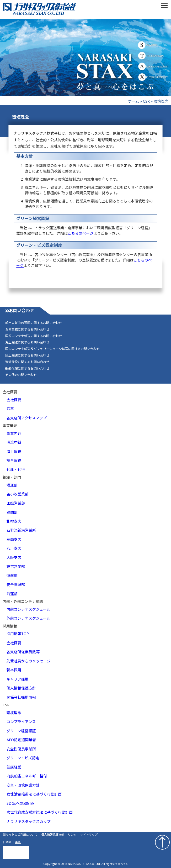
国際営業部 (16, 503)
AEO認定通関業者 (21, 740)
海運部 (12, 594)
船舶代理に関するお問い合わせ (27, 369)
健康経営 (14, 767)
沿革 (10, 409)
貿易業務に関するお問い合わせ (27, 330)
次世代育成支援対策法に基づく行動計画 (40, 812)
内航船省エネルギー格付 (27, 776)
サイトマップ (89, 835)
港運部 (12, 485)
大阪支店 (14, 558)
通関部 (12, 512)
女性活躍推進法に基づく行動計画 (34, 794)
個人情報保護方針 (21, 688)
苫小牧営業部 (18, 494)
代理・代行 (16, 470)
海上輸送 (14, 451)
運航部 (12, 576)
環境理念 (14, 713)
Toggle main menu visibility (165, 4)
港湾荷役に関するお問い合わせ (27, 362)
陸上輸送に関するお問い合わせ (27, 355)
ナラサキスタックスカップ (29, 821)
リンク (72, 835)
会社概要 (14, 400)
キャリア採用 (18, 679)
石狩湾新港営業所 (21, 530)
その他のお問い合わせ (21, 375)
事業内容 (14, 433)
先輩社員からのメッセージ (29, 661)
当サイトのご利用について (20, 835)
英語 (18, 842)
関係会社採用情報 (21, 697)
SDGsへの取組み (20, 803)
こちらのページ (81, 233)
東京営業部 (16, 566)
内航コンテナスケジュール (28, 609)
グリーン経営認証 (21, 731)
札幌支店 (14, 521)
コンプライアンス (21, 722)
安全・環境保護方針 (23, 785)
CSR (146, 101)
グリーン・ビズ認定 (23, 758)
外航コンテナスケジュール (28, 618)
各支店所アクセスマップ (27, 418)
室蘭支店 (14, 539)
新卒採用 (14, 670)
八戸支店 (14, 548)
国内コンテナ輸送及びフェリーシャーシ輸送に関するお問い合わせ (52, 349)
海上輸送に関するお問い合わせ (27, 342)
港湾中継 (14, 442)
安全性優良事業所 (21, 749)
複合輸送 (14, 460)
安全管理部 (16, 585)
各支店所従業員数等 (23, 652)
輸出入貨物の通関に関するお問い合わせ (34, 323)
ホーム (133, 101)
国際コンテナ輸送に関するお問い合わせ (34, 336)
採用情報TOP (18, 634)
